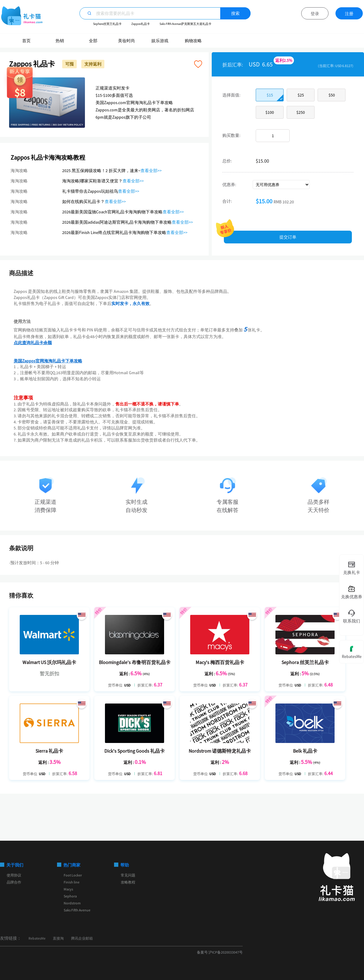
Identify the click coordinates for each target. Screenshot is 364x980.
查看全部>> (151, 171)
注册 (349, 14)
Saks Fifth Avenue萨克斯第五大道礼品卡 (185, 24)
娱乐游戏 (160, 41)
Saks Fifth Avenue (77, 910)
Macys (68, 889)
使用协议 (14, 875)
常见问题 (128, 875)
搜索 (235, 13)
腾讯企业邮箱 (82, 938)
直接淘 (58, 938)
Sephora (70, 896)
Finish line (72, 882)
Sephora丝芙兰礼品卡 (107, 24)
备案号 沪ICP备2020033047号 (220, 952)
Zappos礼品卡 (141, 24)
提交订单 (288, 237)
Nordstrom (72, 903)
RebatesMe (37, 938)
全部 (93, 41)
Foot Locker (73, 875)
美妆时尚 (126, 41)
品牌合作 (14, 882)
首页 (26, 41)
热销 (60, 41)
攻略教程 (128, 882)
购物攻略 (193, 41)
